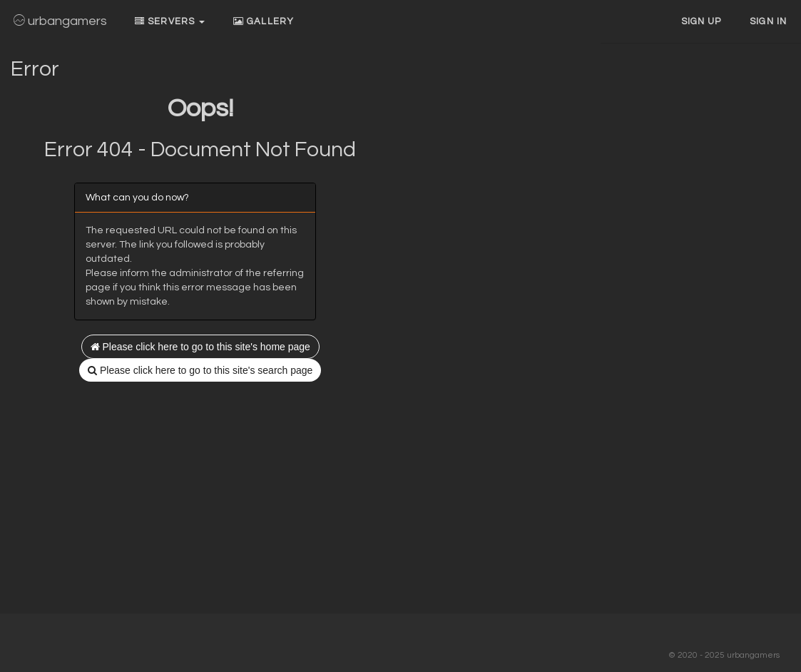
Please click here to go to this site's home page (200, 347)
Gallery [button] (264, 21)
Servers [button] (170, 21)
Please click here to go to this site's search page (200, 370)
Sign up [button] (701, 21)
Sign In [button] (768, 21)
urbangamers (60, 21)
